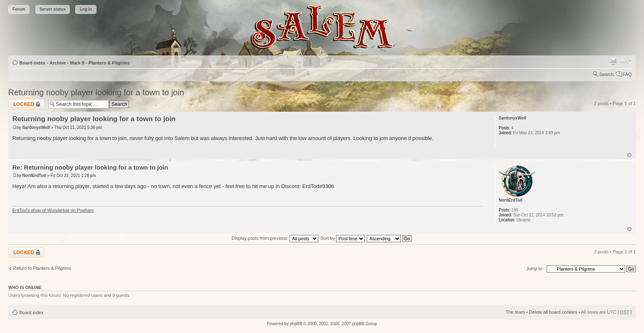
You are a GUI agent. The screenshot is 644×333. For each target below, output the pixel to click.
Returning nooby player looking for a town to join (96, 92)
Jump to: (535, 269)
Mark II (77, 63)
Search (606, 74)
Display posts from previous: (275, 238)
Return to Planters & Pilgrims (42, 268)
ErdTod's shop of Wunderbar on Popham (53, 210)
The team (515, 312)
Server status (52, 9)
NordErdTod (34, 176)
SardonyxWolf (36, 127)
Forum (19, 9)
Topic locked (26, 104)
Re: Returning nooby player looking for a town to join (90, 167)
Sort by (343, 238)
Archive (57, 63)
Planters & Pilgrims (109, 63)
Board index (32, 63)
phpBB (296, 324)
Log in (86, 9)
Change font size (626, 61)
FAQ (627, 74)
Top (629, 155)
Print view (613, 61)
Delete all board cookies (553, 312)
